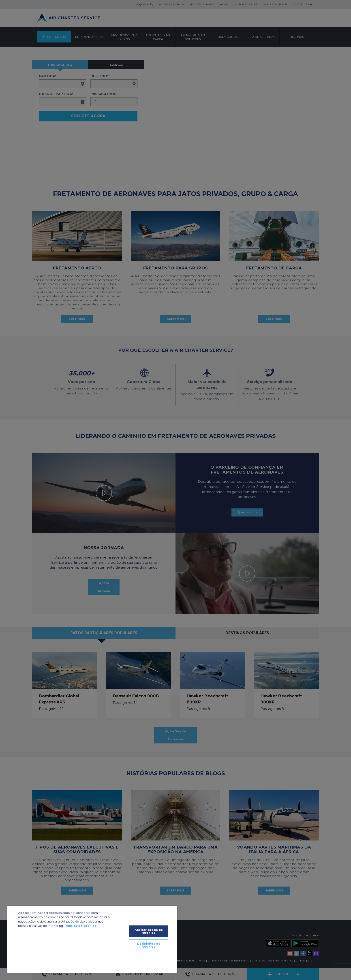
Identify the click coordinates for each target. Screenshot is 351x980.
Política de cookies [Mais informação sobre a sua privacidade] (80, 926)
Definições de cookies (149, 945)
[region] (92, 939)
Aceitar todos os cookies (149, 931)
